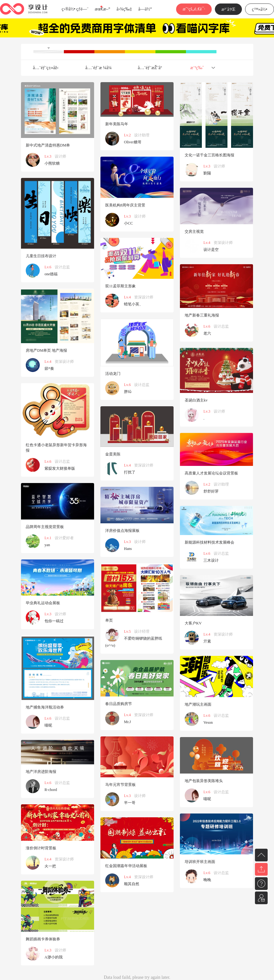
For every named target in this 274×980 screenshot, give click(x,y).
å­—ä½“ (145, 9)
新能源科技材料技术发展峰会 (209, 542)
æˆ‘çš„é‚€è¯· (194, 9)
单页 (109, 620)
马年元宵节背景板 (120, 785)
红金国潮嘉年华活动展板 (126, 866)
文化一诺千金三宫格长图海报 (209, 155)
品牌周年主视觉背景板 (45, 527)
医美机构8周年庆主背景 (125, 205)
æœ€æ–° (102, 9)
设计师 (60, 156)
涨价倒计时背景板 (41, 848)
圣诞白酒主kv (196, 400)
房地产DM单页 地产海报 (46, 350)
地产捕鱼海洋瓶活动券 (45, 707)
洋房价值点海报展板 (122, 531)
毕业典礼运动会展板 (43, 603)
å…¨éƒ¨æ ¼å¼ (100, 68)
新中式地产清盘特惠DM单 (48, 145)
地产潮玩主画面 (198, 704)
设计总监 (62, 267)
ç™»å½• (260, 9)
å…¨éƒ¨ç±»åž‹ (46, 68)
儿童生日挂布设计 (41, 256)
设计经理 (142, 631)
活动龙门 (113, 374)
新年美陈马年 (117, 124)
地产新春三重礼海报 (202, 315)
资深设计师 (223, 243)
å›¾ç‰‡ (124, 9)
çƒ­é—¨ (82, 9)
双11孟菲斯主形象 (120, 286)
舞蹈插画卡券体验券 (43, 939)
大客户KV (193, 623)
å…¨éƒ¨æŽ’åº (152, 68)
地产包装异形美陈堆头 (204, 781)
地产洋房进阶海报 (41, 772)
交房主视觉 (194, 232)
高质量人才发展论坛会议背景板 (211, 473)
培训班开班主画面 (200, 862)
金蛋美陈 (113, 454)
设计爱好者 (64, 538)
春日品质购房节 (119, 704)
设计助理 (142, 135)
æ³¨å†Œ (229, 9)
